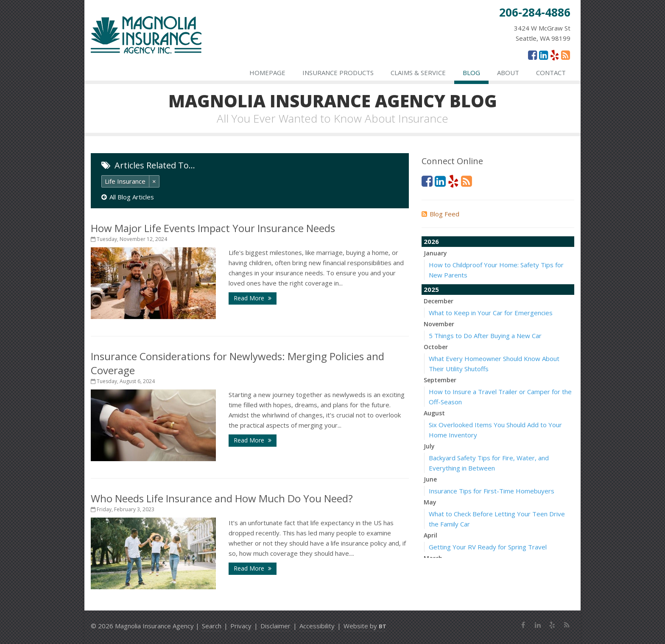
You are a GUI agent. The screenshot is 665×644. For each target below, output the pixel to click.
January (435, 253)
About (508, 73)
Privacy (241, 626)
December (439, 301)
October (436, 347)
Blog (471, 73)
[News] (566, 55)
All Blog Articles (128, 197)
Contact (551, 73)
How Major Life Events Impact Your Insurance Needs (213, 228)
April (430, 535)
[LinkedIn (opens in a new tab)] (543, 55)
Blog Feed (440, 214)
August (434, 413)
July (429, 446)
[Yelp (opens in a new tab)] (555, 55)
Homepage (267, 73)
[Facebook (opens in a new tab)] (532, 55)
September (440, 380)
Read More (253, 298)
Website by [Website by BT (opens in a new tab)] (365, 626)
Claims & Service (418, 73)
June (430, 479)
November (439, 324)
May (430, 502)
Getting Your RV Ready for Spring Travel (488, 547)
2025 (431, 289)
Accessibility (317, 626)
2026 (431, 241)
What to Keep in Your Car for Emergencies (491, 313)
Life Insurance (125, 181)
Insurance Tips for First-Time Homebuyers (492, 491)
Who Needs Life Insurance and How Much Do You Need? (222, 498)
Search (212, 626)
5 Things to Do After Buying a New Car (485, 336)
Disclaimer (275, 626)
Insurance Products (338, 73)
